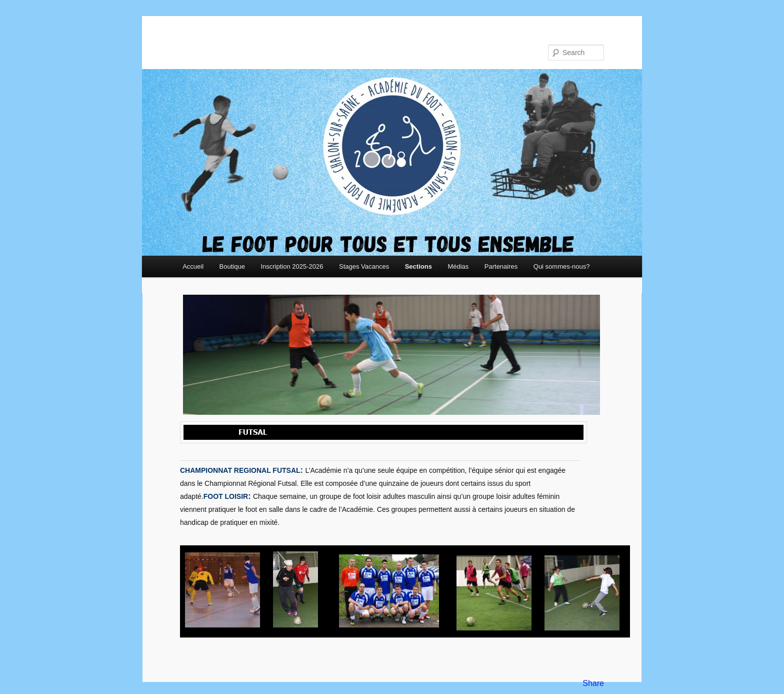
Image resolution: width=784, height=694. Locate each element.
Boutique (232, 266)
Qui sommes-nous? (562, 266)
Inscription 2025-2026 (292, 266)
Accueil (193, 266)
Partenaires (501, 266)
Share (593, 683)
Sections (418, 266)
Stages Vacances (364, 266)
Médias (458, 266)
